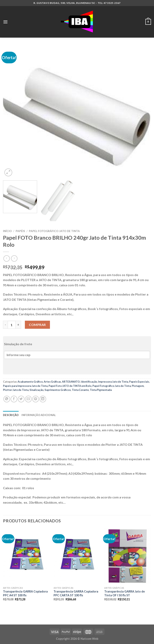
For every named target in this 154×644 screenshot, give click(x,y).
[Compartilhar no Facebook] (14, 399)
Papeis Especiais (139, 382)
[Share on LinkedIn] (43, 399)
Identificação (89, 382)
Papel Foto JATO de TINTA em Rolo (70, 386)
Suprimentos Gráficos (58, 390)
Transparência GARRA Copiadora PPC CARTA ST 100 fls (76, 593)
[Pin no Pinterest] (36, 399)
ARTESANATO (71, 382)
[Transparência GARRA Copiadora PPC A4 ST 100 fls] (26, 556)
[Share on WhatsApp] (7, 399)
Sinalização (36, 390)
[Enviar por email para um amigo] (28, 399)
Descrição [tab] (11, 415)
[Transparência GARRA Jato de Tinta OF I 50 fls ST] (128, 556)
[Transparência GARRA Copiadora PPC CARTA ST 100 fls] (77, 556)
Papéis (20, 231)
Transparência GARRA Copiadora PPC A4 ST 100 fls (25, 593)
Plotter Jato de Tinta (16, 390)
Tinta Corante (80, 390)
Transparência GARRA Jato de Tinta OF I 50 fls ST (125, 593)
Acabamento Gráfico (30, 382)
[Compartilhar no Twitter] (21, 399)
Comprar (37, 325)
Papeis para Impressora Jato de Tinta (25, 386)
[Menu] (5, 22)
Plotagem (138, 386)
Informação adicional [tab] (39, 415)
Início (7, 231)
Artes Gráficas (52, 382)
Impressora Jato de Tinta (113, 382)
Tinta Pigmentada (101, 390)
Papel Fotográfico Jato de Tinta (54, 231)
